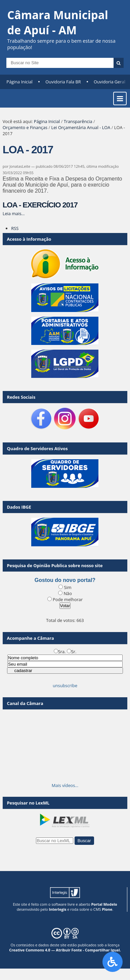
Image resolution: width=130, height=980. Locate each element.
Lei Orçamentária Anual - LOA (81, 127)
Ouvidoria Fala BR (63, 82)
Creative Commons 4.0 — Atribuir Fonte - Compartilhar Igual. (65, 950)
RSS (15, 228)
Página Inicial (19, 82)
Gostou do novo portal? (65, 580)
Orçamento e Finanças (25, 127)
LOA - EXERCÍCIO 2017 (40, 205)
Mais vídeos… (65, 785)
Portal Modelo (104, 904)
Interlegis (57, 909)
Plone (107, 909)
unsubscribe (65, 685)
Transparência (78, 121)
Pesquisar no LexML (28, 803)
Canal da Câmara (25, 703)
